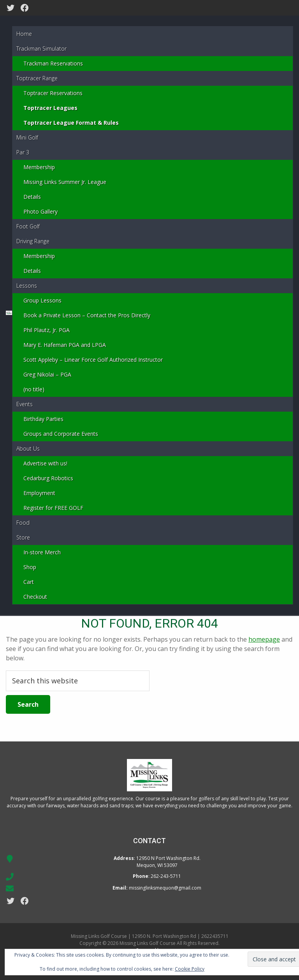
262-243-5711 (166, 876)
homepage (264, 639)
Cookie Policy (190, 969)
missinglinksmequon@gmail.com (165, 888)
